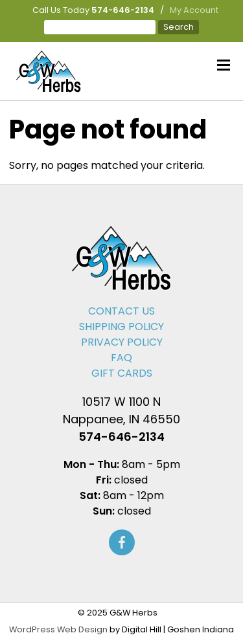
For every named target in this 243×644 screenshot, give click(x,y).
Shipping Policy (121, 327)
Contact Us (121, 311)
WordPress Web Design (58, 629)
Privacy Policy (122, 342)
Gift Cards (122, 373)
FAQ (121, 358)
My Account (194, 10)
